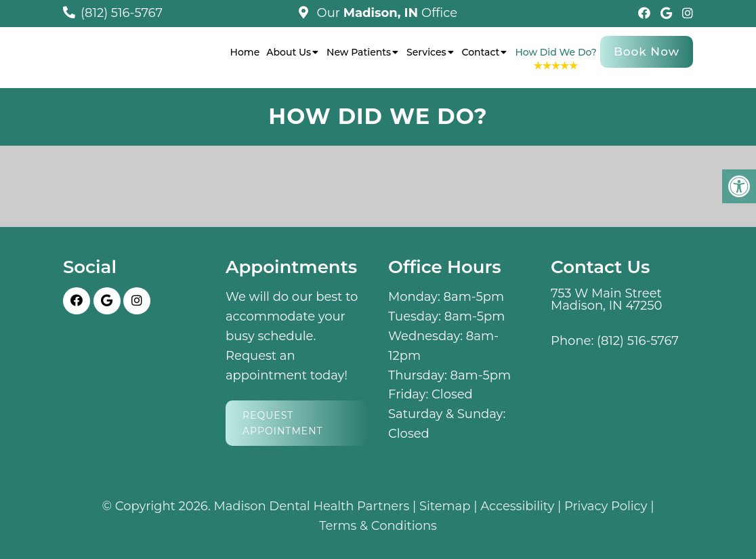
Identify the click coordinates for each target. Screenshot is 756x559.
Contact (481, 52)
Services (426, 52)
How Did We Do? (556, 52)
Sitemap (445, 506)
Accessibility (517, 506)
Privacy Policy (606, 506)
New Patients (359, 52)
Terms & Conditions (378, 526)
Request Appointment (283, 423)
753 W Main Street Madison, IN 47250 (606, 299)
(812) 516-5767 (122, 13)
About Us (289, 52)
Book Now (647, 51)
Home (245, 52)
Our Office (385, 13)
